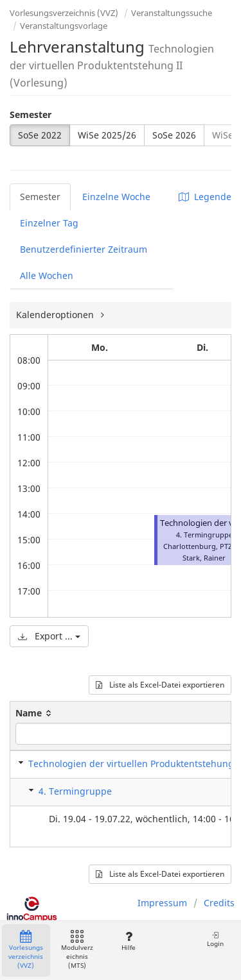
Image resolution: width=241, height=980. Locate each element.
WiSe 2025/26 (107, 135)
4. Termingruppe (75, 791)
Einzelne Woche (116, 197)
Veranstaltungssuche (172, 13)
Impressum (162, 903)
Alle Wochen (47, 275)
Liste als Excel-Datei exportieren (160, 685)
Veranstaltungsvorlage (64, 26)
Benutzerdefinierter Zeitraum (84, 249)
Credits (219, 903)
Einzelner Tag (49, 223)
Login (215, 939)
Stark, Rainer (204, 558)
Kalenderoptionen (56, 315)
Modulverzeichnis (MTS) (77, 950)
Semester (31, 114)
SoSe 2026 (174, 135)
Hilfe (128, 941)
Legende (205, 197)
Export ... (49, 636)
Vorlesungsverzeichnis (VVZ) (64, 13)
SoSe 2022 (40, 135)
